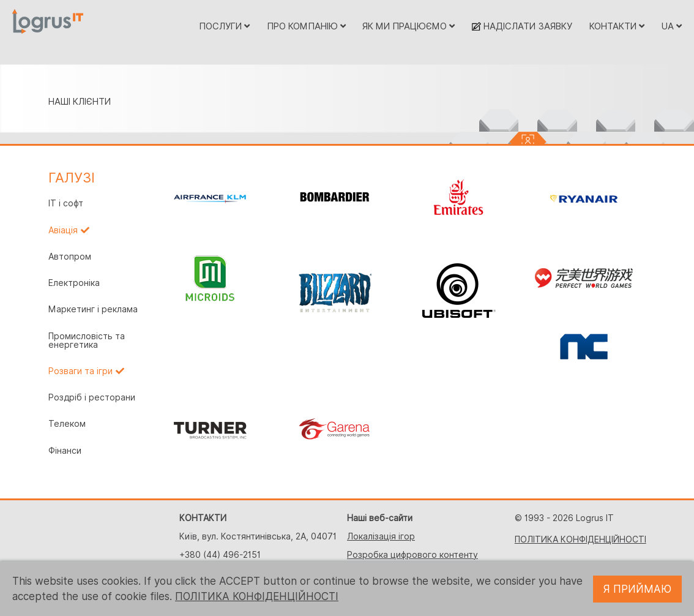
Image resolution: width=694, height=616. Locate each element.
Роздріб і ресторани (92, 397)
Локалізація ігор (381, 536)
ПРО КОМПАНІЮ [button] (306, 26)
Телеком (67, 424)
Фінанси (65, 451)
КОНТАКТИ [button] (617, 26)
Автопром (70, 257)
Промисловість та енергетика (87, 340)
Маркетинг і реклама (93, 309)
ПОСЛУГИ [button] (224, 26)
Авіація (63, 230)
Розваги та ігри (80, 371)
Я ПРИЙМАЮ (637, 589)
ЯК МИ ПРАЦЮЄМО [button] (409, 26)
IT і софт (66, 203)
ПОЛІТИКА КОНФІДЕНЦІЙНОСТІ (580, 539)
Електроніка (74, 283)
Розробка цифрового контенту (412, 555)
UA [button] (672, 26)
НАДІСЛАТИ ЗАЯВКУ (522, 26)
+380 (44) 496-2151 (220, 555)
